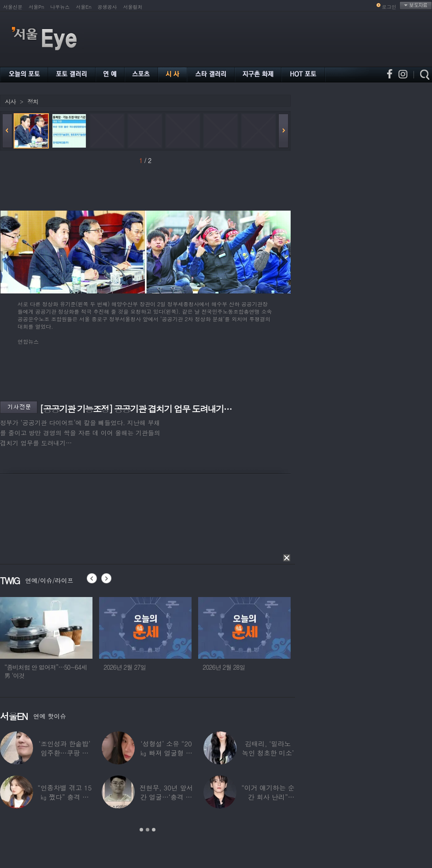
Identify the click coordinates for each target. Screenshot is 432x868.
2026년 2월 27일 (125, 667)
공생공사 (107, 7)
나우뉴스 (60, 7)
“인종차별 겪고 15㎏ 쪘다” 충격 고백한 (65, 797)
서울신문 (13, 7)
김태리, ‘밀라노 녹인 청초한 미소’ (268, 748)
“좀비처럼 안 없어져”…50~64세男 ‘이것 (46, 671)
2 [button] (148, 830)
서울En (83, 7)
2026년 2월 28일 (224, 667)
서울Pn (36, 7)
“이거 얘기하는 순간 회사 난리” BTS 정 (268, 797)
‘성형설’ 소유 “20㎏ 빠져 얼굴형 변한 (166, 753)
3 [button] (154, 830)
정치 (33, 102)
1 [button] (141, 830)
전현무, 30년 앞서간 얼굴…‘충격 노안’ (166, 797)
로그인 (389, 7)
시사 (10, 102)
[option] (46, 642)
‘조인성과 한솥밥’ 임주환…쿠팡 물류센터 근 (65, 753)
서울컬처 (133, 7)
